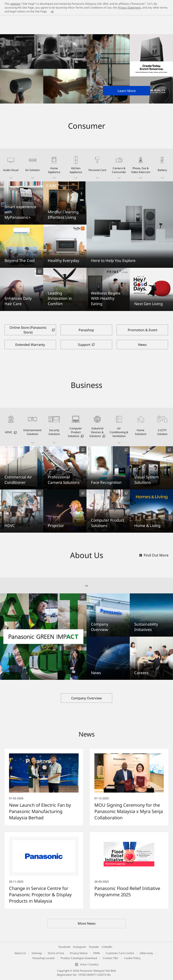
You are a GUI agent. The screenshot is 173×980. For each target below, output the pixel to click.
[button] (11, 165)
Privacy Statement (129, 8)
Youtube (94, 947)
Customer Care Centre (120, 953)
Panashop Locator (44, 958)
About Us (20, 953)
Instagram (80, 947)
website (15, 4)
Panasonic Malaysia (16, 30)
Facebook (64, 947)
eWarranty (146, 953)
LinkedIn (107, 947)
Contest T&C (111, 958)
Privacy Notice (79, 953)
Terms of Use (56, 953)
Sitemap (37, 953)
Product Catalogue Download (79, 958)
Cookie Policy (132, 958)
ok (52, 11)
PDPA (97, 953)
